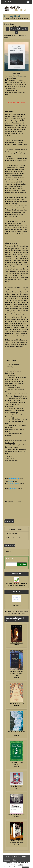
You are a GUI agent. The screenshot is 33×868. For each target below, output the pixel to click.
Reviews (25, 856)
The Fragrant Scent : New (16, 703)
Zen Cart (20, 865)
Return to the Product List (19, 29)
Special (7, 856)
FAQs (14, 860)
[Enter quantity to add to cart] (12, 564)
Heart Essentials (16, 786)
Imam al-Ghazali (15, 16)
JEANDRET (25, 867)
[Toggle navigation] (28, 2)
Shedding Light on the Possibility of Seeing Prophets (16, 673)
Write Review (9, 521)
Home (6, 16)
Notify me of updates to (16, 583)
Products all (16, 856)
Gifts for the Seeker (16, 643)
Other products (16, 605)
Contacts (7, 860)
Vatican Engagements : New (16, 815)
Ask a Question (10, 545)
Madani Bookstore (22, 863)
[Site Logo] (17, 9)
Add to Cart (22, 564)
